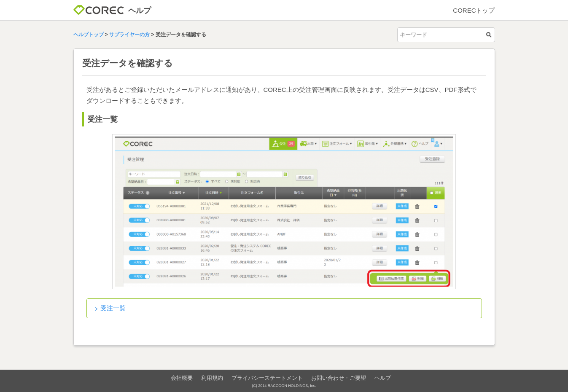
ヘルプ (383, 378)
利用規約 (212, 378)
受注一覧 (113, 308)
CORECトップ (474, 10)
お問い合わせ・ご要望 (339, 378)
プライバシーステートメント (267, 378)
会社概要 (182, 378)
